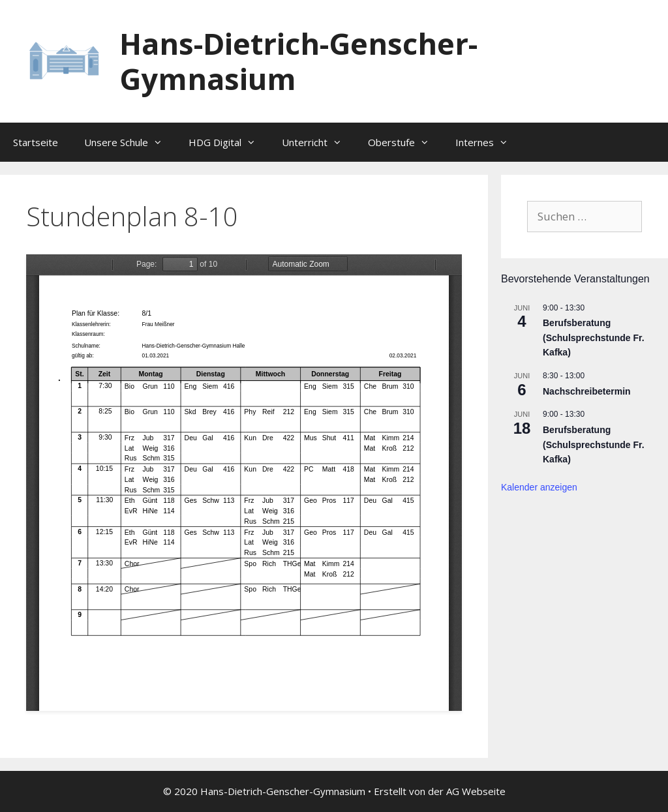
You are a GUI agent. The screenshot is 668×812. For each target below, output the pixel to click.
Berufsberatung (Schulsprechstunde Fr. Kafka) (594, 338)
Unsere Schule (130, 142)
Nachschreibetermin (587, 391)
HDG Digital (229, 142)
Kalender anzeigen (539, 487)
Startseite (36, 142)
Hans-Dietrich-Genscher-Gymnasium (298, 61)
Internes (488, 142)
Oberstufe (405, 142)
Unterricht (318, 142)
